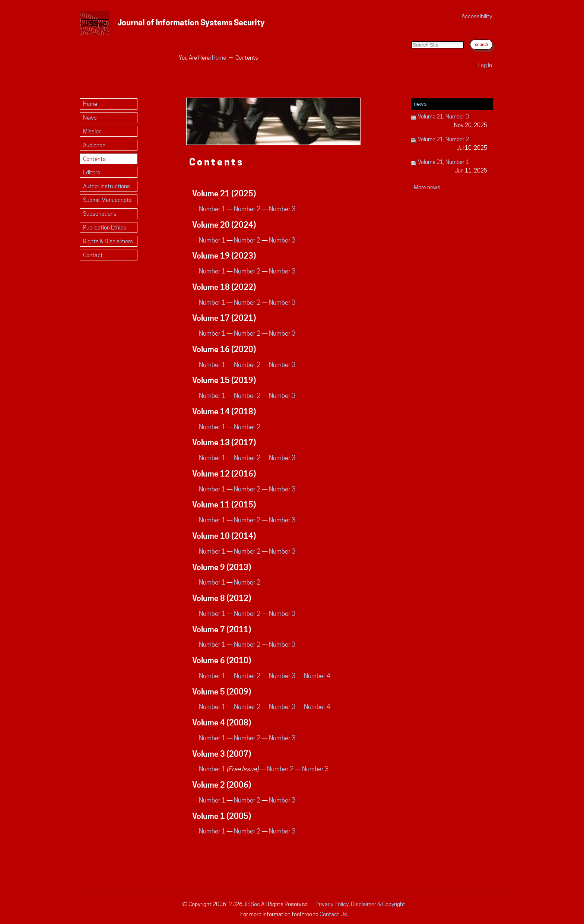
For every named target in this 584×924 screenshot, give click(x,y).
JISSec (252, 904)
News (420, 104)
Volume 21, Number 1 (449, 167)
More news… (430, 187)
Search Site (411, 34)
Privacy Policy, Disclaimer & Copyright (360, 904)
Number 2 (247, 209)
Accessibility (477, 16)
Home (219, 58)
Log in (485, 65)
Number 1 (212, 209)
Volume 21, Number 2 (449, 144)
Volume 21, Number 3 (449, 121)
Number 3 (282, 209)
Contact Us (333, 914)
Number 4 (317, 676)
